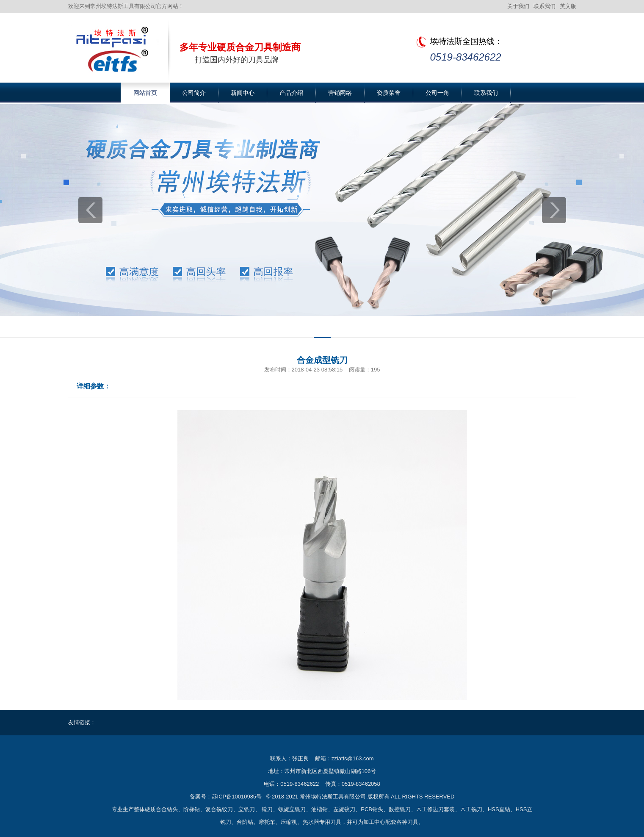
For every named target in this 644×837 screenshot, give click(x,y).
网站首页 (145, 93)
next (554, 210)
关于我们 (518, 6)
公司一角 (437, 93)
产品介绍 (291, 93)
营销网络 (340, 93)
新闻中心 (243, 93)
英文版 (568, 6)
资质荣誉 (389, 93)
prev (90, 210)
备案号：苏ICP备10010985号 (226, 797)
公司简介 (194, 93)
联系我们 (544, 6)
